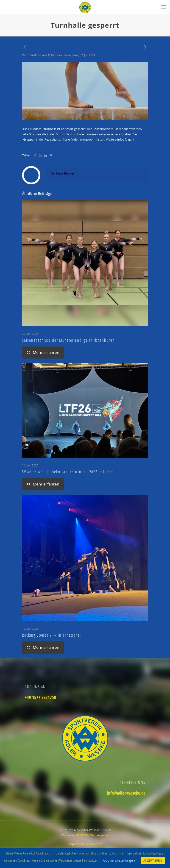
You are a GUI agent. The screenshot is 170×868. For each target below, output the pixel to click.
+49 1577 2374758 (40, 697)
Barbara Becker (61, 55)
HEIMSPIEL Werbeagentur (92, 835)
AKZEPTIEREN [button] (153, 860)
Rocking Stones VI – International (52, 635)
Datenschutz (93, 844)
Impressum (77, 844)
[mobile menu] (164, 7)
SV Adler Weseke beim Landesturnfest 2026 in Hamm (68, 472)
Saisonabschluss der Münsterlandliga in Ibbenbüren (68, 340)
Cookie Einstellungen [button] (119, 860)
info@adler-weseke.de (126, 793)
